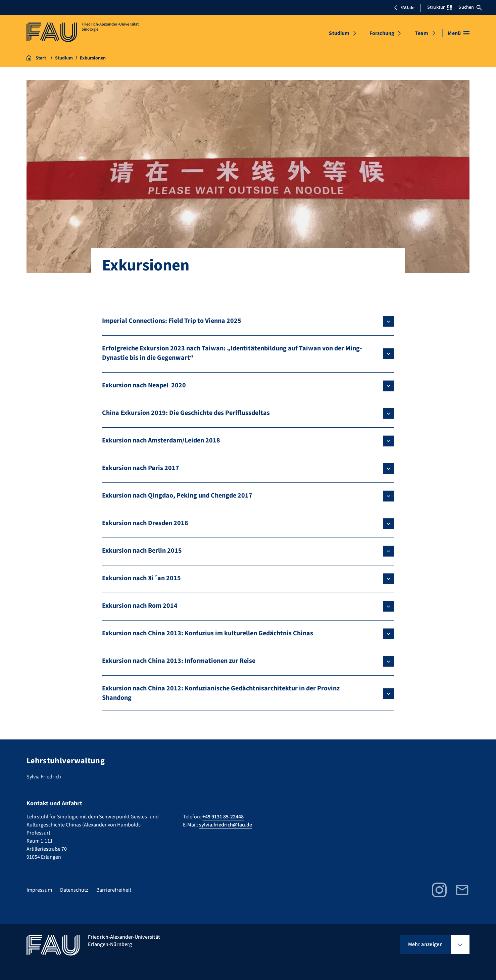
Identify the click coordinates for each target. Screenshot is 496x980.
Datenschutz (74, 890)
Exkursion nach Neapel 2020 (144, 385)
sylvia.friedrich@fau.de (226, 825)
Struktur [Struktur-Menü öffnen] (440, 7)
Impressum (39, 890)
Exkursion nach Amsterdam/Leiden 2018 (161, 440)
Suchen (470, 7)
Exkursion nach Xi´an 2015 (141, 578)
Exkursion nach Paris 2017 (141, 468)
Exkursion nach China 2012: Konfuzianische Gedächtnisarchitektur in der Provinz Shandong (221, 693)
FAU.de (404, 8)
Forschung (382, 33)
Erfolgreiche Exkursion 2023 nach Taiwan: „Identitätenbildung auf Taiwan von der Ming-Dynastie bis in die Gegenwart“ (232, 353)
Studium (339, 33)
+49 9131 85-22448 (223, 817)
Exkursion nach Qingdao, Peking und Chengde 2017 (177, 496)
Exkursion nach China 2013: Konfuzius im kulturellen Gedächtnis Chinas (208, 633)
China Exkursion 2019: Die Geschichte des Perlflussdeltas (186, 413)
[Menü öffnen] (459, 33)
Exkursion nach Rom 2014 (140, 606)
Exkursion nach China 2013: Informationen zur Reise (179, 661)
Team (422, 33)
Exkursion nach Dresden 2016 (145, 523)
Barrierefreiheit (114, 890)
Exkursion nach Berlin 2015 (142, 551)
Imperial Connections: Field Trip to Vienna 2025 (172, 321)
